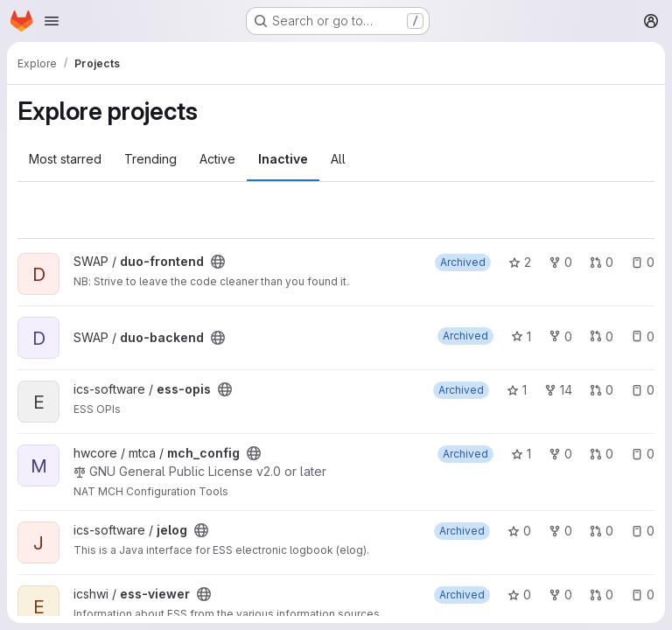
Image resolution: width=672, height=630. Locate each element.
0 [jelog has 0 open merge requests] (602, 531)
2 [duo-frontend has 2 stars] (520, 262)
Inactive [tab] (283, 159)
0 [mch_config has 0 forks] (560, 454)
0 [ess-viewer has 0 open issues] (643, 595)
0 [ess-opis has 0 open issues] (643, 390)
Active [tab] (217, 159)
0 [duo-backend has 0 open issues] (643, 336)
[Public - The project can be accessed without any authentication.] (218, 262)
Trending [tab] (150, 159)
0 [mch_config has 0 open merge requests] (602, 454)
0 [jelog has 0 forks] (560, 531)
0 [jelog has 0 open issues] (643, 531)
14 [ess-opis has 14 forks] (558, 390)
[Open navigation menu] (52, 21)
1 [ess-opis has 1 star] (517, 390)
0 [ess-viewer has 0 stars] (519, 595)
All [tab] (338, 159)
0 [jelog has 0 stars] (519, 531)
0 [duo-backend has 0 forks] (560, 336)
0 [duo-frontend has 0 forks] (560, 262)
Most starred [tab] (65, 159)
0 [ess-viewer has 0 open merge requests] (602, 595)
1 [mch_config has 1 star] (521, 454)
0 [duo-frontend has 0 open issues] (643, 262)
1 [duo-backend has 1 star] (521, 336)
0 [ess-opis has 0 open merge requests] (602, 390)
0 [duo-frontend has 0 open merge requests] (602, 262)
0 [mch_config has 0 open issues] (643, 454)
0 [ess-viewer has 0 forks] (560, 595)
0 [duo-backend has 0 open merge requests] (602, 336)
